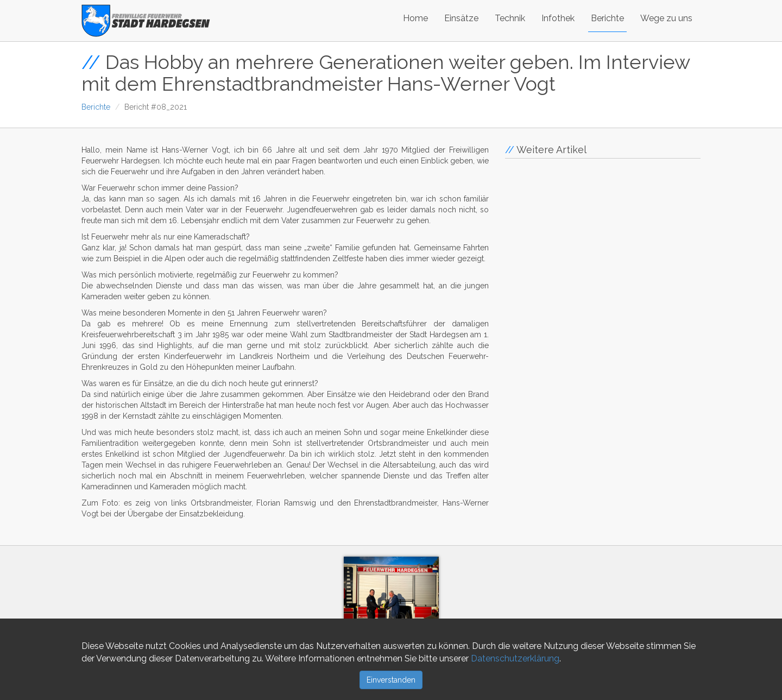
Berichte (607, 18)
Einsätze (461, 18)
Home (415, 18)
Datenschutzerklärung (515, 658)
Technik (510, 18)
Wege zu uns (666, 18)
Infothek (558, 18)
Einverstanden (391, 680)
